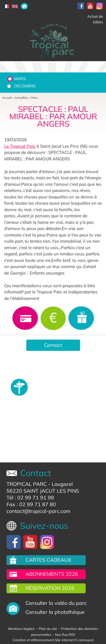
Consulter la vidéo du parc (56, 603)
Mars (20, 79)
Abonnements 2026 (52, 574)
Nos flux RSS (65, 635)
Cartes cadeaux (48, 560)
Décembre (25, 86)
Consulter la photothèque (55, 612)
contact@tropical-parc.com (38, 511)
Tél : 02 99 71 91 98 (30, 498)
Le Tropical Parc (20, 146)
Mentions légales (21, 629)
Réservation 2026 (50, 588)
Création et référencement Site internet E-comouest (53, 640)
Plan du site (48, 629)
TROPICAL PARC (27, 484)
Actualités (21, 98)
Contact (53, 345)
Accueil (7, 98)
